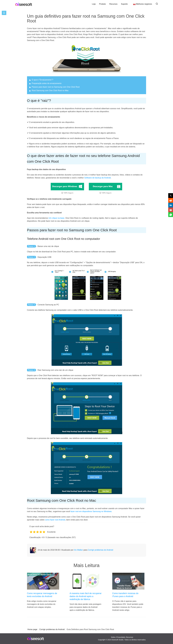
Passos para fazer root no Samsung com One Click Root (56, 87)
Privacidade (121, 637)
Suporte (124, 4)
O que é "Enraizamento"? (43, 80)
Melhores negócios (144, 4)
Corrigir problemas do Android (101, 550)
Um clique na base (56, 218)
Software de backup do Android (98, 178)
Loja (94, 4)
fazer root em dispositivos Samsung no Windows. (91, 511)
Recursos (113, 4)
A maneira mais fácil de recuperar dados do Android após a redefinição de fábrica (86, 596)
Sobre (113, 637)
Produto (103, 4)
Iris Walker (79, 550)
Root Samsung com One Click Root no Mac (50, 91)
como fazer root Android (55, 520)
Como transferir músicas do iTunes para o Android (125, 595)
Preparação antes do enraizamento (47, 83)
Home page (32, 629)
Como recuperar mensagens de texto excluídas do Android (42, 595)
